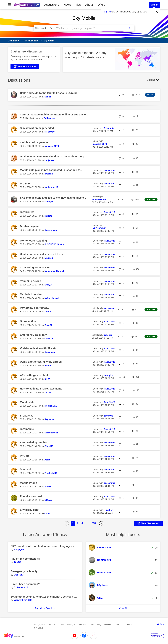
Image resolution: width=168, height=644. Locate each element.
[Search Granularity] (44, 28)
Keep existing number (34, 442)
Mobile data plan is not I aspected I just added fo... (51, 170)
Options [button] (151, 80)
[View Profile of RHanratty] (49, 132)
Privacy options (39, 625)
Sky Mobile (84, 18)
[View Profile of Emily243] (49, 285)
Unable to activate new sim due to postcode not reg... (53, 157)
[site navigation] (9, 5)
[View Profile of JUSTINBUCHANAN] (54, 244)
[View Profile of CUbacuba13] (21, 587)
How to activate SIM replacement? (41, 389)
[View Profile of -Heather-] (109, 510)
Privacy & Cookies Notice (78, 625)
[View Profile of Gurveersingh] (51, 230)
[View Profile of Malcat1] (48, 216)
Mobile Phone (28, 483)
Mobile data (27, 402)
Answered (151, 199)
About (89, 5)
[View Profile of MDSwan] (49, 500)
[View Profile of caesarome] (109, 170)
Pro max (25, 184)
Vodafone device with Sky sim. (39, 348)
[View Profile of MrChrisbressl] (52, 298)
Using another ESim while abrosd (41, 362)
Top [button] (162, 624)
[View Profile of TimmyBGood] (99, 199)
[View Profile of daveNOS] (109, 416)
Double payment (30, 226)
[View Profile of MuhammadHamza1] (54, 271)
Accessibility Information (101, 625)
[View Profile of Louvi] (47, 514)
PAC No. (25, 456)
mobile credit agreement (35, 142)
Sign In (154, 5)
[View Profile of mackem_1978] (52, 146)
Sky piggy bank (30, 510)
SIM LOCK (26, 416)
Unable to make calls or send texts (41, 254)
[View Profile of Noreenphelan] (52, 433)
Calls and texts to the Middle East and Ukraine (49, 93)
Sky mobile (27, 429)
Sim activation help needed (37, 128)
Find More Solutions (45, 608)
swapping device (30, 281)
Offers (101, 5)
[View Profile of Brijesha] (49, 174)
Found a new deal (31, 496)
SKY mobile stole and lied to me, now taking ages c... (53, 198)
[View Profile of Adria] (47, 460)
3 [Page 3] (82, 523)
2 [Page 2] (78, 523)
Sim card (25, 469)
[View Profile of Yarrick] (48, 392)
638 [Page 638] (94, 523)
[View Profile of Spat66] (48, 487)
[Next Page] (101, 523)
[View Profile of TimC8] (48, 312)
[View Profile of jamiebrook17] (51, 187)
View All (123, 608)
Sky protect (27, 212)
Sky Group (39, 628)
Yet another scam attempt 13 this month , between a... (44, 597)
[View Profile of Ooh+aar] (49, 339)
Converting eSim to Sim (35, 267)
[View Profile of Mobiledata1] (51, 406)
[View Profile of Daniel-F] (49, 97)
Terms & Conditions (56, 625)
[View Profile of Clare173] (49, 446)
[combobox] (90, 28)
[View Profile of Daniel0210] (109, 212)
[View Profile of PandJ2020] (109, 241)
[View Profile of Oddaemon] (49, 118)
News (67, 5)
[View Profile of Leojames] (49, 160)
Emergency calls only (33, 335)
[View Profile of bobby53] (108, 375)
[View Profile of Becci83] (48, 325)
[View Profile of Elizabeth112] (51, 473)
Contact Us (131, 625)
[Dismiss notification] (157, 12)
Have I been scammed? (25, 584)
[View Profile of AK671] (48, 365)
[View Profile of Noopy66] (49, 202)
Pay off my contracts (33, 308)
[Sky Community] (27, 5)
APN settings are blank (34, 375)
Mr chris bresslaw (31, 294)
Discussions (51, 5)
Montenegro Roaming (33, 241)
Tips (78, 5)
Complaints (118, 625)
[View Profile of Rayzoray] (49, 419)
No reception (28, 321)
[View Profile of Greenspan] (50, 352)
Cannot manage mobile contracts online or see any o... (54, 115)
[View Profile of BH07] (47, 379)
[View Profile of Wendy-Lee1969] (23, 600)
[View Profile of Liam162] (49, 258)
